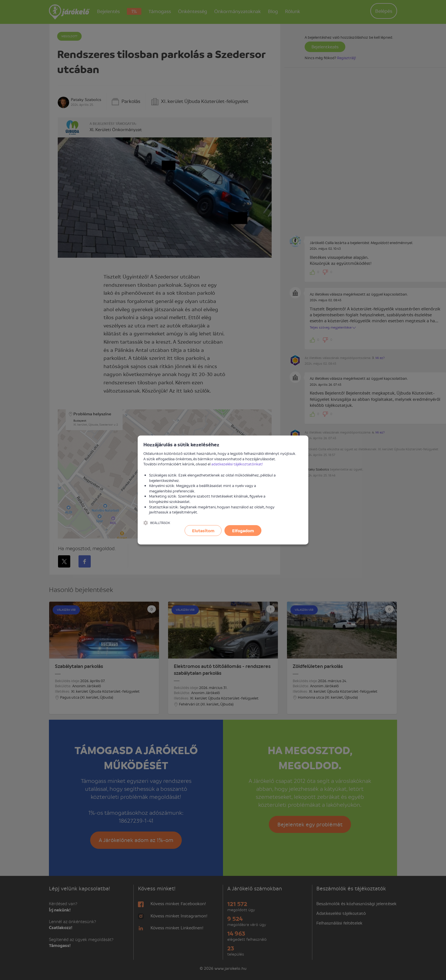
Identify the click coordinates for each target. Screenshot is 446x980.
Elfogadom (243, 531)
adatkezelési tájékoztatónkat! (237, 464)
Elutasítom (203, 531)
